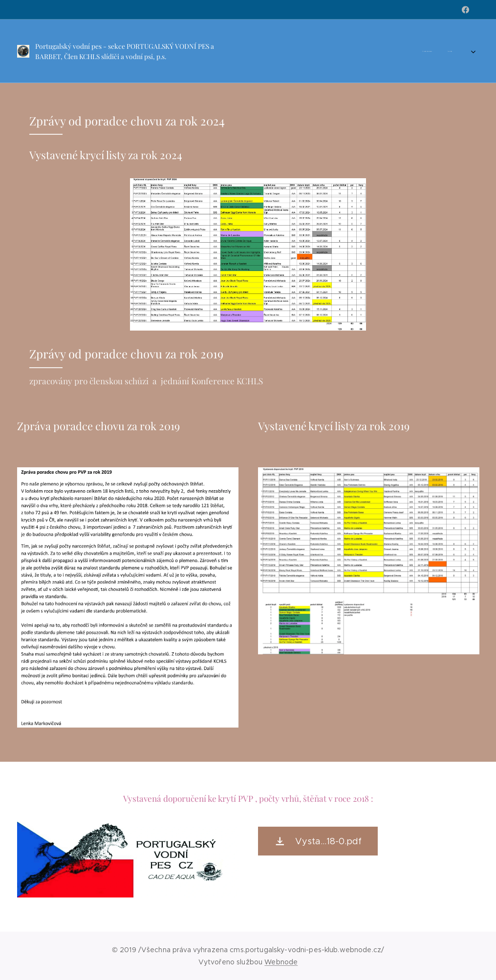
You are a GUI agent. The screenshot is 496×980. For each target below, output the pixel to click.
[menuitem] (267, 51)
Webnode (281, 962)
